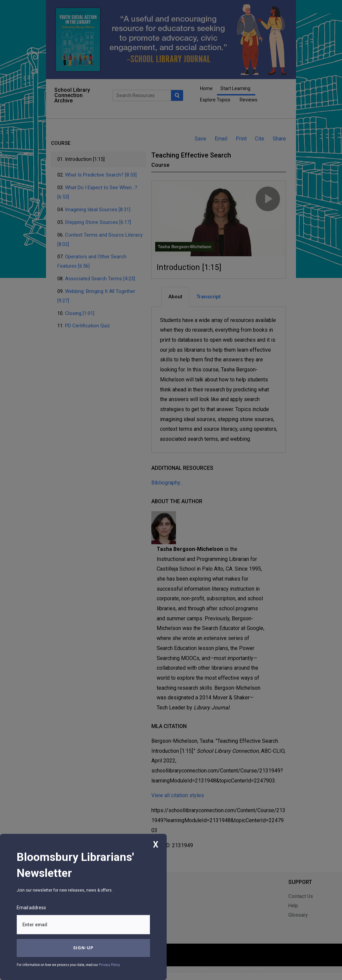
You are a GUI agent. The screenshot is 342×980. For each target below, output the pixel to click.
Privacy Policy (109, 965)
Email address (31, 908)
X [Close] (156, 845)
